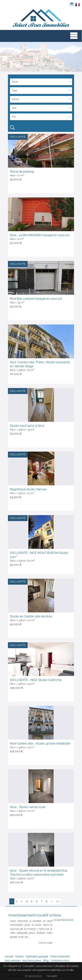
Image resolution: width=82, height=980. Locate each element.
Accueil (9, 956)
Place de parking (22, 172)
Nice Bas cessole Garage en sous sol (36, 299)
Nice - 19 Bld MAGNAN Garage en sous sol (40, 235)
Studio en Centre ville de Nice (31, 616)
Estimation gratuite (37, 956)
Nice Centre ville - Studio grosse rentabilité (40, 743)
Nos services (13, 960)
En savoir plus (33, 976)
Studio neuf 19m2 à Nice (27, 426)
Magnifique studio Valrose (28, 489)
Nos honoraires (32, 960)
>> (58, 901)
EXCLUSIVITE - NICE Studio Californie (36, 680)
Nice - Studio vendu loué (27, 807)
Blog (46, 960)
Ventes (20, 956)
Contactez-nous (60, 960)
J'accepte (52, 976)
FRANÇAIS (78, 5)
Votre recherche (60, 956)
